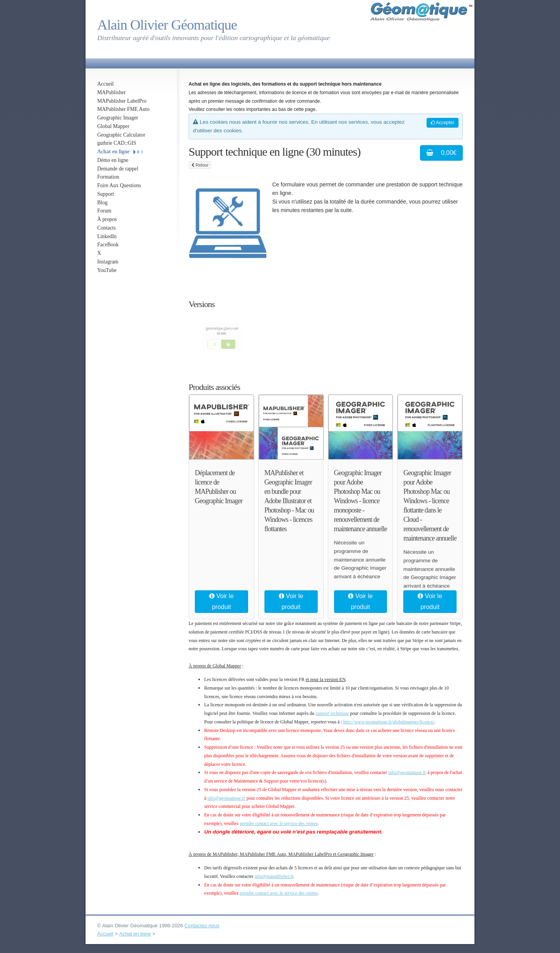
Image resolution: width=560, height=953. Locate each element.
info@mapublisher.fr (274, 876)
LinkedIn (107, 236)
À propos (107, 219)
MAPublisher (111, 92)
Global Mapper (113, 126)
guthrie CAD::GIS (117, 143)
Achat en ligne (113, 152)
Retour (200, 165)
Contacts (107, 228)
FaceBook (108, 245)
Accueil (105, 84)
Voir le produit (221, 601)
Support (106, 194)
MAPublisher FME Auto (123, 109)
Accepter (443, 123)
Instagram (108, 262)
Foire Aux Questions (119, 185)
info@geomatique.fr (407, 772)
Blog (102, 203)
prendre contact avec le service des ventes (279, 823)
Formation (108, 177)
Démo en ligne (113, 160)
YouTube (107, 270)
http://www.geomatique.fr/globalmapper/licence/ (389, 722)
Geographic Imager (118, 118)
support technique (332, 713)
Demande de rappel (118, 169)
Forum (104, 211)
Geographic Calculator (121, 135)
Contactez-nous (202, 926)
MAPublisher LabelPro (122, 101)
